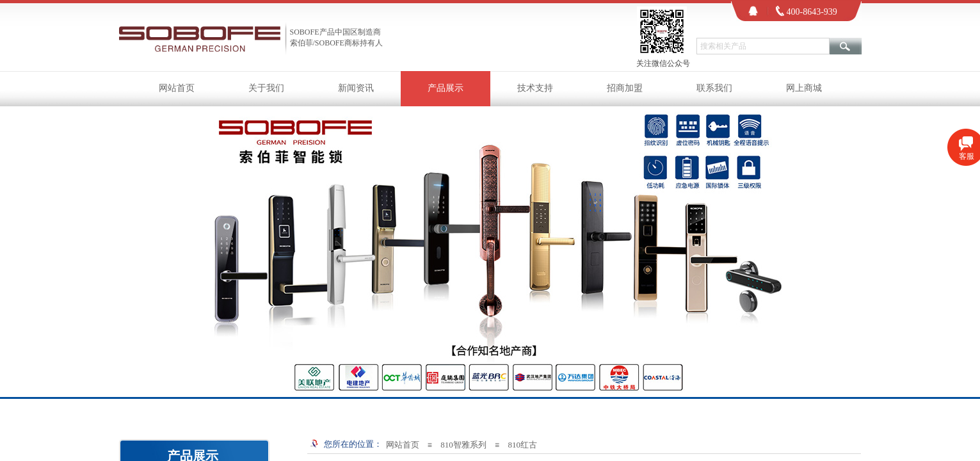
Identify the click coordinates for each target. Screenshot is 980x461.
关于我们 (266, 88)
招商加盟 (625, 88)
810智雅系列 (463, 445)
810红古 (522, 445)
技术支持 (535, 88)
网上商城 (804, 88)
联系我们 (714, 88)
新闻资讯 (356, 88)
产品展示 (446, 88)
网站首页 (177, 88)
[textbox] (763, 46)
